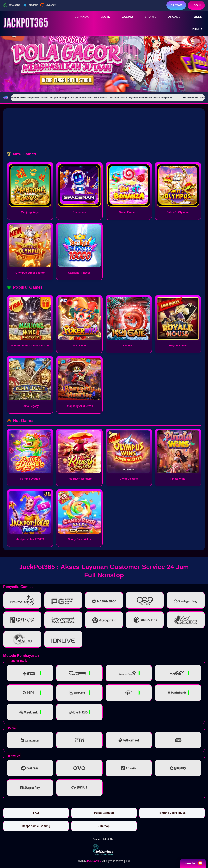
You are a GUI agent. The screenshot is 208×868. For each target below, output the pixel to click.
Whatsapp (12, 5)
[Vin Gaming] (104, 849)
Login (196, 5)
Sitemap (104, 826)
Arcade (171, 17)
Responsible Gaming (36, 826)
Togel (194, 17)
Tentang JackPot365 (172, 813)
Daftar (176, 5)
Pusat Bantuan (104, 813)
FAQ (36, 813)
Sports (148, 17)
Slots (102, 17)
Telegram (30, 5)
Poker (194, 29)
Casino (124, 17)
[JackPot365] (26, 23)
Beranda (79, 17)
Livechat (48, 5)
